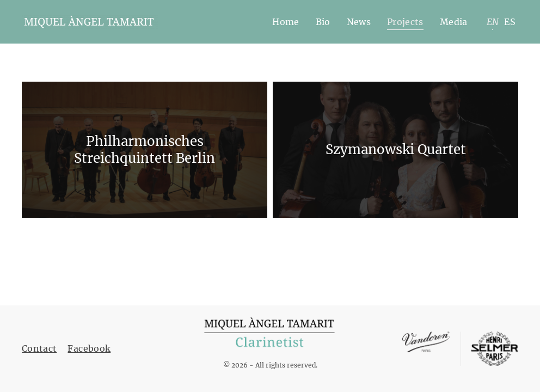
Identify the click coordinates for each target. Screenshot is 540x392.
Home (286, 22)
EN (493, 22)
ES (510, 22)
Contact (39, 348)
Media (454, 22)
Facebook (89, 348)
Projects (405, 22)
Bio (323, 22)
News (359, 22)
